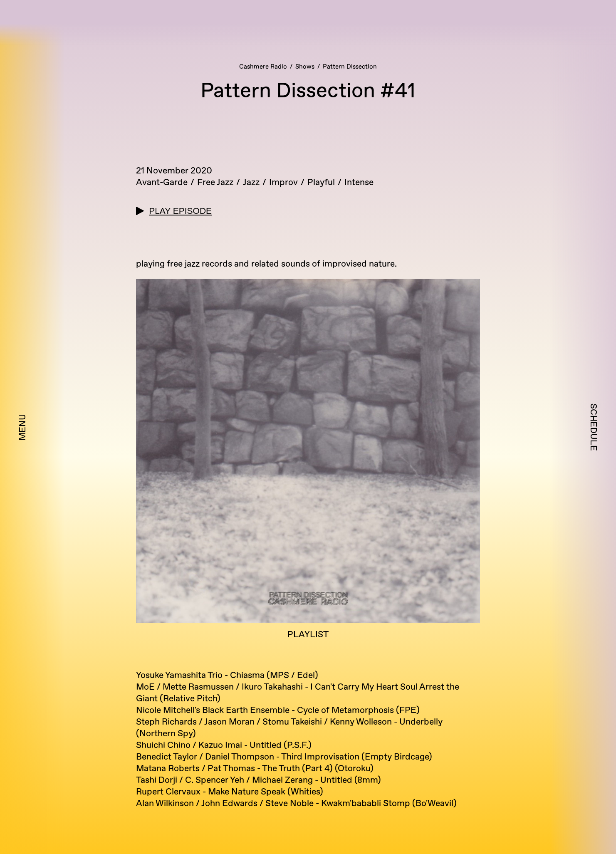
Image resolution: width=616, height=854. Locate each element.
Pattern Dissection (350, 67)
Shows (305, 67)
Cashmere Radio (263, 67)
